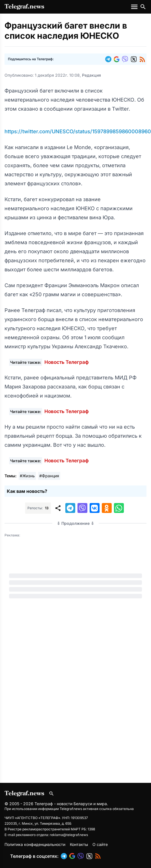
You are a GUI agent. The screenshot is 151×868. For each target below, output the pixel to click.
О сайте (100, 844)
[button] (109, 59)
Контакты (79, 844)
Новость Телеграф (67, 362)
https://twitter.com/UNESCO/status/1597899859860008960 (78, 131)
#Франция (49, 476)
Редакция (91, 75)
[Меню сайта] (135, 7)
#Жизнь (27, 476)
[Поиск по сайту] (143, 7)
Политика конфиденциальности (35, 844)
